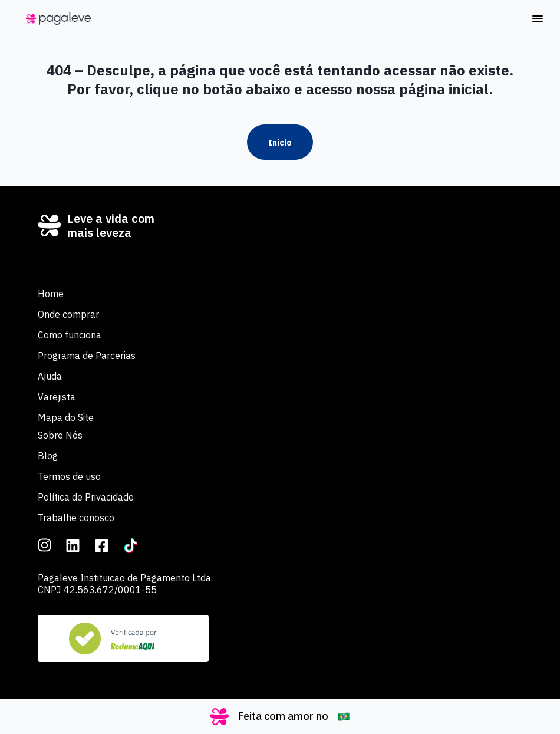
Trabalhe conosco (76, 518)
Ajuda (50, 376)
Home (51, 294)
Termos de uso (69, 476)
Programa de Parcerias (87, 356)
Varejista (57, 397)
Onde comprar (68, 314)
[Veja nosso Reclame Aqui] (123, 638)
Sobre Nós (60, 435)
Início (280, 143)
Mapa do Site (66, 417)
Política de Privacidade (86, 497)
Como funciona (70, 335)
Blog (48, 456)
